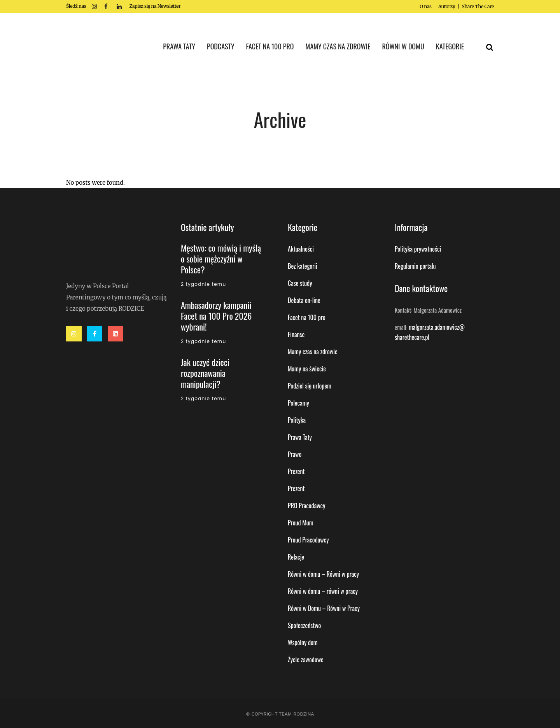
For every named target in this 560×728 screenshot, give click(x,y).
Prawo (295, 454)
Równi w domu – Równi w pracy (323, 574)
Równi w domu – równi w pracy (323, 591)
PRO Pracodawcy (306, 506)
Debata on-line (304, 300)
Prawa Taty (300, 437)
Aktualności (301, 249)
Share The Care (478, 6)
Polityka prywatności (418, 249)
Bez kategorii (303, 266)
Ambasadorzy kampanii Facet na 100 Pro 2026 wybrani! (216, 316)
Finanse (296, 334)
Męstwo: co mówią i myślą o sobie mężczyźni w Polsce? (221, 259)
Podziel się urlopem (310, 386)
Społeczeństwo (304, 625)
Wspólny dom (303, 642)
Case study (300, 283)
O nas (425, 6)
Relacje (296, 557)
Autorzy (447, 6)
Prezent (296, 471)
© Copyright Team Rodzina (280, 714)
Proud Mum (301, 523)
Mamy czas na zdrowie (313, 352)
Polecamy (298, 403)
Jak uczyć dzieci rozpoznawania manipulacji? (205, 373)
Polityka (297, 420)
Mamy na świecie (307, 369)
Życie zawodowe (306, 660)
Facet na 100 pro (307, 317)
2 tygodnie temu (203, 284)
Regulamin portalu (415, 266)
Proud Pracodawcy (308, 540)
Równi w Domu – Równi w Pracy (324, 608)
